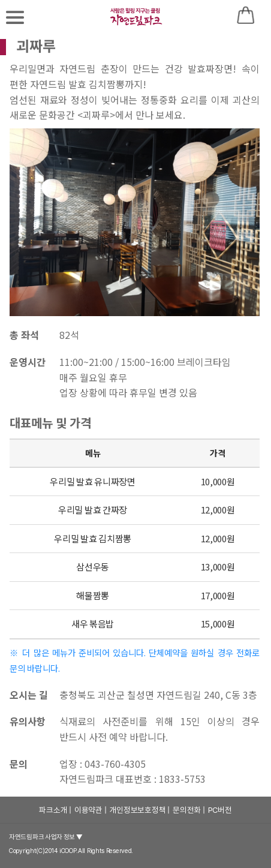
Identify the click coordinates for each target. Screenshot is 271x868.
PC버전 (220, 810)
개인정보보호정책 (138, 810)
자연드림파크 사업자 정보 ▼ (46, 837)
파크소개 (53, 810)
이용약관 (88, 810)
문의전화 (187, 810)
